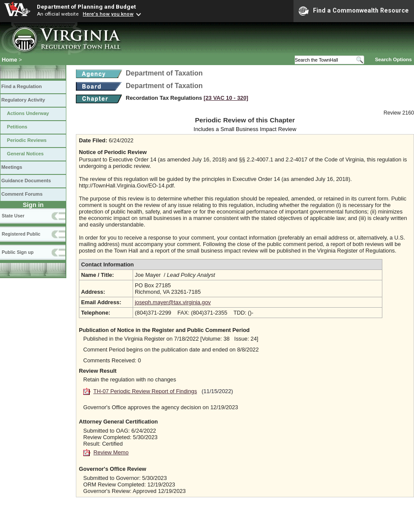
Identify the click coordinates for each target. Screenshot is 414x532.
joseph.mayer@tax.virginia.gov (173, 302)
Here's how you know (108, 14)
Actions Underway (28, 113)
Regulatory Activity (23, 100)
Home (10, 60)
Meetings (12, 167)
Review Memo (111, 452)
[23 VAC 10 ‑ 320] (226, 98)
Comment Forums (22, 194)
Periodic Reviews (27, 140)
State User (13, 216)
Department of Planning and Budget (86, 7)
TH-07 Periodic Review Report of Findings (145, 391)
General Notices (25, 154)
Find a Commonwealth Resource (354, 11)
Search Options (393, 59)
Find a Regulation (21, 86)
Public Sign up (18, 252)
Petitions (17, 127)
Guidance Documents (26, 181)
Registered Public (21, 234)
